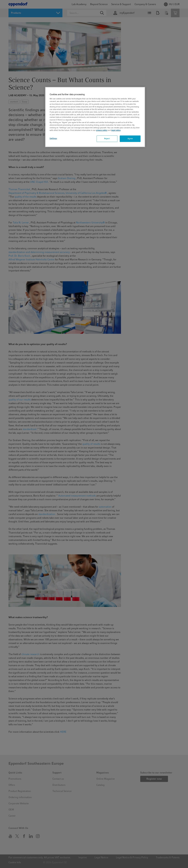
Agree (130, 139)
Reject (107, 139)
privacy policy (102, 130)
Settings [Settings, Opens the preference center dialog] (53, 138)
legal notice (116, 130)
